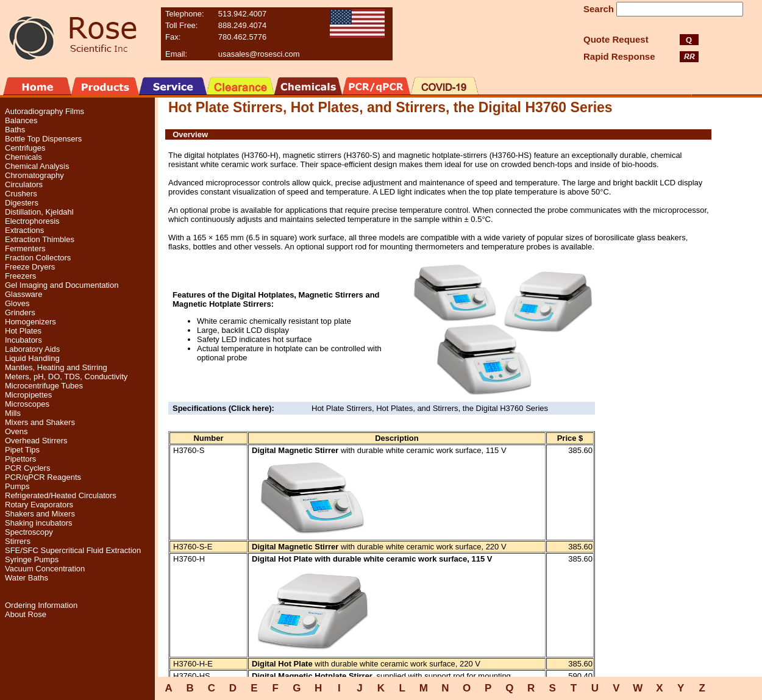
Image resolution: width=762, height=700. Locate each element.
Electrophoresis (32, 221)
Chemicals (23, 157)
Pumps (17, 486)
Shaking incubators (39, 523)
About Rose (26, 614)
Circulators (24, 184)
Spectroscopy (29, 532)
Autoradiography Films (45, 111)
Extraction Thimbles (40, 239)
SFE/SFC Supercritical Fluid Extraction (73, 550)
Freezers (20, 276)
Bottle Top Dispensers (43, 139)
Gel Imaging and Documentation (62, 285)
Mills (13, 413)
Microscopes (27, 404)
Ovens (16, 431)
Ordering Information (41, 605)
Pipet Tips (22, 450)
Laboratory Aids (32, 349)
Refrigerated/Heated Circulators (61, 495)
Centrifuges (25, 148)
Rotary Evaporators (39, 505)
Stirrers (18, 541)
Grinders (20, 312)
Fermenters (25, 248)
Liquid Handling (32, 358)
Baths (15, 130)
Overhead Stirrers (36, 441)
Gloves (17, 303)
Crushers (21, 194)
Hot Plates (23, 331)
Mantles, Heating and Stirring (56, 367)
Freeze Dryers (30, 267)
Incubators (23, 340)
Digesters (22, 203)
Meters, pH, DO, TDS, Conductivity (66, 377)
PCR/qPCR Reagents (43, 477)
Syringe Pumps (32, 559)
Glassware (23, 294)
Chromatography (34, 175)
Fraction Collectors (38, 258)
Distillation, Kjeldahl (39, 212)
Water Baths (27, 578)
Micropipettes (28, 395)
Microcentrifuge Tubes (44, 386)
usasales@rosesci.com (259, 54)
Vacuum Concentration (45, 569)
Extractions (24, 230)
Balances (21, 120)
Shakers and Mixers (40, 514)
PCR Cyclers (27, 468)
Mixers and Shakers (40, 422)
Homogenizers (30, 322)
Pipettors (20, 459)
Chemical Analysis (37, 166)
